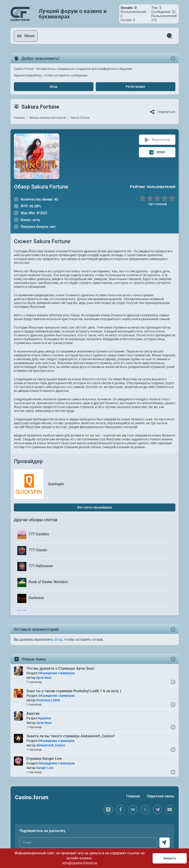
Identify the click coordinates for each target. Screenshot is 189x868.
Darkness (36, 598)
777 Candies (39, 534)
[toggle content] (173, 629)
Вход (54, 87)
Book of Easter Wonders (48, 582)
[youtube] (170, 809)
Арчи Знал (44, 678)
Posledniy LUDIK (48, 700)
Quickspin (56, 484)
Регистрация (135, 87)
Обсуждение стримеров (56, 673)
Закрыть (170, 858)
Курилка (45, 718)
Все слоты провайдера (95, 507)
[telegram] (157, 809)
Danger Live (45, 768)
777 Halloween (41, 566)
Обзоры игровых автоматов (48, 118)
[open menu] (26, 36)
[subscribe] (165, 843)
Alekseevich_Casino (51, 745)
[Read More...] (173, 682)
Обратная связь (161, 796)
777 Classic (38, 550)
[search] (170, 36)
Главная (19, 118)
